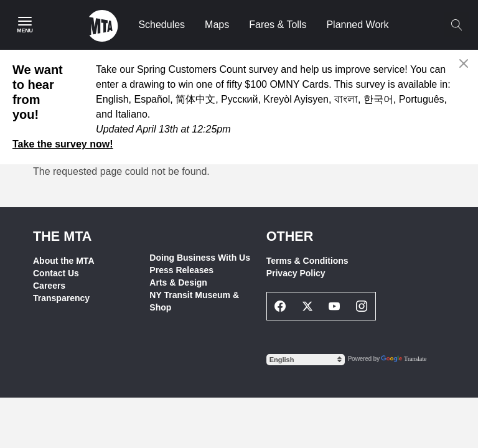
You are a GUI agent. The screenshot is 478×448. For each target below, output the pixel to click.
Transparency (61, 298)
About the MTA (64, 261)
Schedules (162, 25)
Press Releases (181, 270)
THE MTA (62, 236)
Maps (217, 25)
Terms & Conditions (307, 261)
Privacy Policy (296, 273)
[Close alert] (464, 63)
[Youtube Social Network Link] (335, 306)
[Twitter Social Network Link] (307, 306)
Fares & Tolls (278, 25)
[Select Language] (306, 360)
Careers (49, 286)
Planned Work (357, 25)
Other (290, 236)
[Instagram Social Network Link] (362, 306)
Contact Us (56, 273)
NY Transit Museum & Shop (194, 301)
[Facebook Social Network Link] (281, 306)
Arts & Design (178, 282)
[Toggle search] (456, 25)
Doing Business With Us (200, 258)
